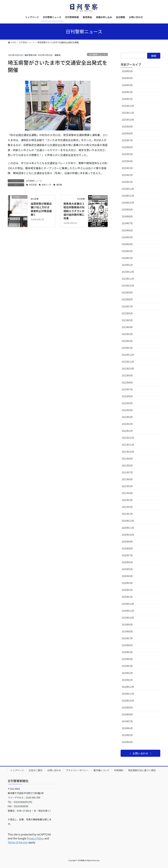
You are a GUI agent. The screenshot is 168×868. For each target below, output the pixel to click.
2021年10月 (128, 452)
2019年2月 (127, 673)
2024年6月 (127, 230)
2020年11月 (128, 528)
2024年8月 (127, 216)
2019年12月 (128, 604)
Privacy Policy (35, 838)
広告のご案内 (36, 770)
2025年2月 (127, 175)
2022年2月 (127, 424)
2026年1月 (127, 99)
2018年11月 (128, 694)
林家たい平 (46, 185)
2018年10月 (128, 701)
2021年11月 (128, 445)
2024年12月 (128, 189)
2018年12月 (128, 687)
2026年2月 (127, 92)
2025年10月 (128, 120)
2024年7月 (127, 223)
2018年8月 (127, 714)
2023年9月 (127, 292)
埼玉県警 (33, 185)
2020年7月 (127, 555)
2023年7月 (127, 306)
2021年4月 (127, 493)
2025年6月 (127, 147)
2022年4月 (127, 410)
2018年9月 (127, 707)
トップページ (17, 770)
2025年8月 (127, 133)
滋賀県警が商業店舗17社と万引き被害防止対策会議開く (41, 209)
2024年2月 (127, 258)
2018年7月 (127, 721)
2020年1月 (127, 597)
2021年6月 (127, 479)
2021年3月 (127, 500)
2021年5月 (127, 486)
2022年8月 (127, 382)
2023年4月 (127, 327)
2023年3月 (127, 334)
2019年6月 (127, 645)
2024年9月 (127, 209)
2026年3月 (127, 85)
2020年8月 (127, 548)
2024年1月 (127, 265)
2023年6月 (127, 313)
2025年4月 (127, 161)
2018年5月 (127, 735)
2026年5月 (127, 71)
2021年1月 (127, 514)
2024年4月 (127, 244)
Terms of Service (18, 842)
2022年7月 (127, 389)
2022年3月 (127, 417)
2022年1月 (127, 431)
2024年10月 (128, 203)
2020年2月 (127, 590)
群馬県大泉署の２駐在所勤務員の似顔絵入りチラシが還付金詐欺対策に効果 (74, 211)
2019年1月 (127, 680)
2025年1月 (127, 182)
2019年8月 (127, 631)
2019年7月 (127, 638)
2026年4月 (127, 78)
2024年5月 (127, 237)
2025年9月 (127, 127)
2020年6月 (127, 562)
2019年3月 (127, 666)
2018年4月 (127, 742)
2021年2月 (127, 507)
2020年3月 (127, 583)
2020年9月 (127, 542)
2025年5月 (127, 154)
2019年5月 (127, 652)
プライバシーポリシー (77, 770)
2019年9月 (127, 625)
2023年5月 (127, 320)
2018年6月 (127, 728)
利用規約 (119, 770)
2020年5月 (127, 569)
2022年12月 (128, 355)
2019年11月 (128, 611)
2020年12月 (128, 521)
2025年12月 (128, 106)
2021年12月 (128, 438)
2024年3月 (127, 251)
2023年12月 (128, 272)
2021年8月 (127, 465)
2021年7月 (127, 472)
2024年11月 (128, 196)
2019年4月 (127, 659)
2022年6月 (127, 396)
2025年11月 (128, 113)
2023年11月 (128, 279)
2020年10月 (128, 535)
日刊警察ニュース (97, 54)
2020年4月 (127, 576)
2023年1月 (127, 348)
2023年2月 (127, 341)
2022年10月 (128, 369)
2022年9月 (127, 375)
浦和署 (59, 185)
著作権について (101, 770)
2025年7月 (127, 140)
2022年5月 (127, 403)
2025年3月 (127, 168)
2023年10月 (128, 286)
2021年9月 (127, 459)
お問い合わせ (54, 770)
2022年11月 (128, 362)
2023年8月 (127, 299)
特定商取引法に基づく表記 (142, 770)
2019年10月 (128, 618)
